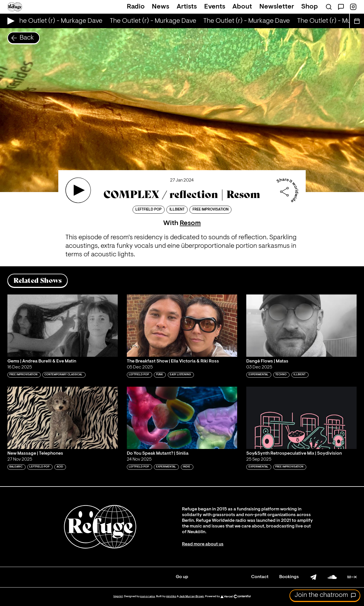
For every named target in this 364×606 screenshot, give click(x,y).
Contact (260, 577)
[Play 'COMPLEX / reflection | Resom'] (78, 190)
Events (215, 7)
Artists (187, 7)
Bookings (289, 577)
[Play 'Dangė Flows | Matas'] (301, 325)
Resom (190, 223)
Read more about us (203, 544)
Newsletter (277, 7)
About (242, 7)
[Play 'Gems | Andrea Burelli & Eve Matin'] (63, 325)
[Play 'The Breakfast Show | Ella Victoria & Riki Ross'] (182, 325)
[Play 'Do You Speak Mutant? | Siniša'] (182, 418)
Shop (310, 7)
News (161, 7)
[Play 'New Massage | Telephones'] (63, 418)
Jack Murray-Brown (192, 596)
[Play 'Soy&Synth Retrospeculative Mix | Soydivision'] (301, 418)
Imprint (118, 596)
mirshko (171, 596)
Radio (136, 7)
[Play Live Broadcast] (10, 21)
